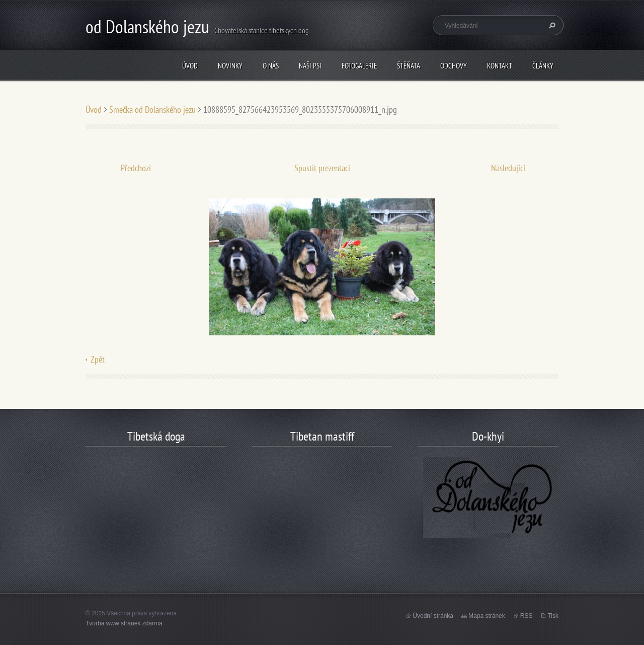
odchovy (454, 66)
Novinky (230, 66)
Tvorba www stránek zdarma (124, 623)
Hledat (551, 25)
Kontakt (500, 66)
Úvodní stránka (433, 616)
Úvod (190, 66)
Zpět (98, 359)
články (543, 66)
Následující (508, 168)
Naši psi (310, 66)
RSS (527, 616)
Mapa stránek (487, 616)
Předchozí (136, 168)
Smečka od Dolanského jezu (152, 110)
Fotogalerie (359, 66)
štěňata (409, 66)
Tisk (553, 616)
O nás (271, 66)
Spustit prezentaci (322, 168)
